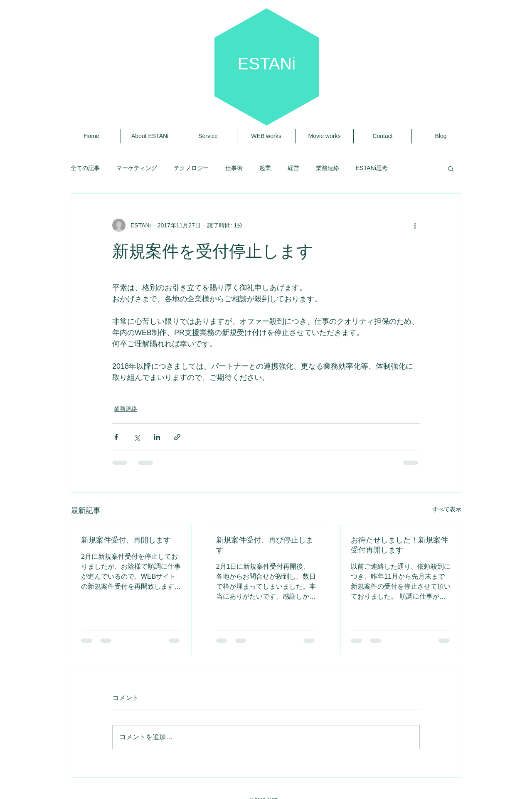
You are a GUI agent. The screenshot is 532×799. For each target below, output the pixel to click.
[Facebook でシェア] (116, 437)
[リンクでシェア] (177, 437)
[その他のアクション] (415, 225)
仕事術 (234, 168)
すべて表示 (447, 509)
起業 (265, 168)
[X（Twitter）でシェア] (137, 437)
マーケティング (137, 168)
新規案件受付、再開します (126, 540)
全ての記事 (85, 168)
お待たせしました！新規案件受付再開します (399, 545)
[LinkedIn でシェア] (157, 437)
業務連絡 (328, 168)
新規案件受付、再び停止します (265, 545)
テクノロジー (191, 168)
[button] (451, 168)
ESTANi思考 (372, 168)
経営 (293, 168)
